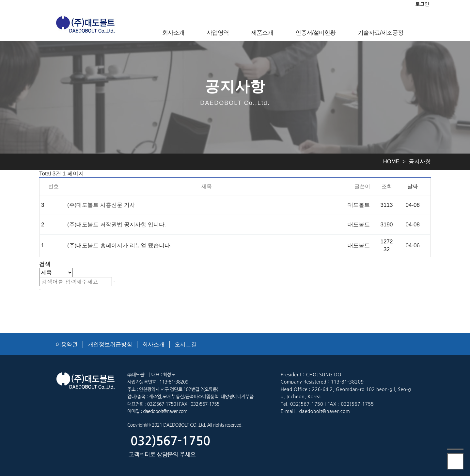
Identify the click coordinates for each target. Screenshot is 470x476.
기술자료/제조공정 (381, 33)
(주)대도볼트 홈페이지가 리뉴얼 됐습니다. (119, 246)
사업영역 (218, 33)
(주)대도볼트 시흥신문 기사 (101, 205)
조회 (387, 186)
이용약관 (67, 345)
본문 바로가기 (0, 0)
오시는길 (186, 345)
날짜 (413, 186)
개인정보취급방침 (110, 345)
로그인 (422, 4)
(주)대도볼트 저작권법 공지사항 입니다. (117, 225)
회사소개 (173, 33)
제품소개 (262, 33)
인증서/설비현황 (315, 33)
